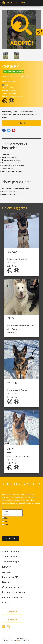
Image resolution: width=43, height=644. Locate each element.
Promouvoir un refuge (14, 592)
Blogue (6, 582)
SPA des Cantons (15, 96)
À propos (7, 572)
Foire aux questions (12, 597)
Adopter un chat (10, 556)
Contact (6, 602)
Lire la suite (21, 123)
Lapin (6, 525)
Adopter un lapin (11, 562)
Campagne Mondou (12, 587)
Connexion (12, 611)
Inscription (12, 619)
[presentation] (20, 531)
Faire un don (10, 577)
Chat (6, 521)
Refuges (6, 567)
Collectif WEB (26, 640)
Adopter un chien (11, 551)
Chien (6, 518)
